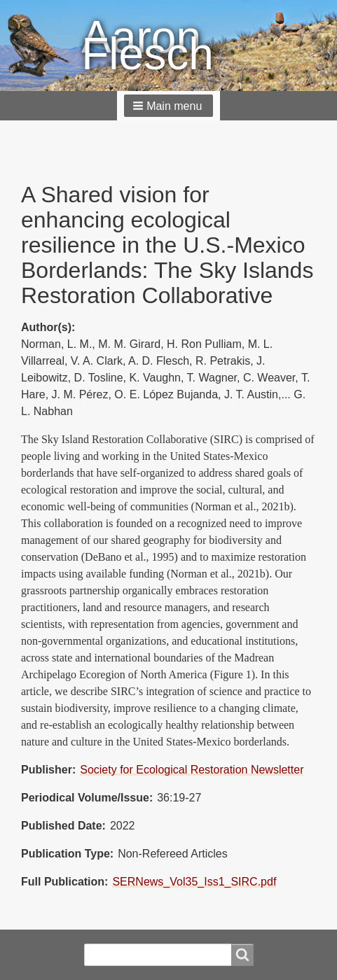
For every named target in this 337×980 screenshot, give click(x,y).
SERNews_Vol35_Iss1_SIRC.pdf (194, 882)
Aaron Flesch (147, 45)
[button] (169, 106)
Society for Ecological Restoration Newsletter (192, 770)
